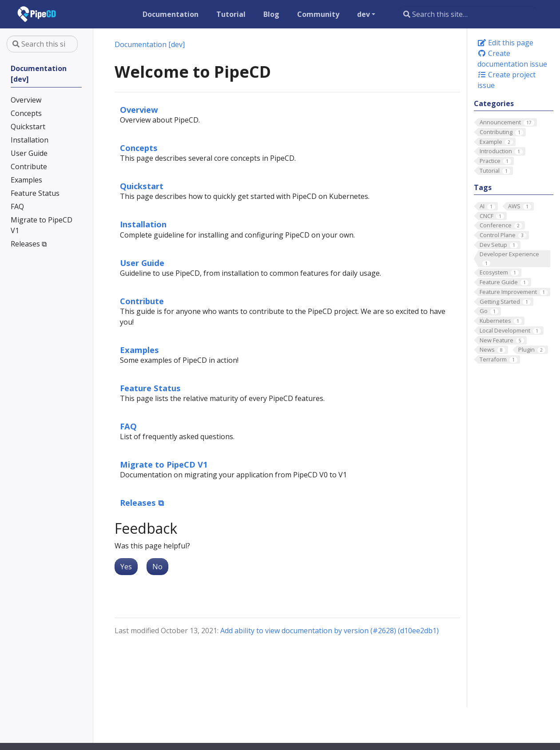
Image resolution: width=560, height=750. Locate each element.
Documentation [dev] (150, 44)
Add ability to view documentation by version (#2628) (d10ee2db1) (330, 631)
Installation (143, 224)
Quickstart (142, 186)
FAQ (128, 426)
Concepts (139, 148)
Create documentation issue (512, 59)
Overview (139, 109)
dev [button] (363, 14)
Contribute (142, 301)
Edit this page (505, 43)
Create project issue (506, 80)
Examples (139, 350)
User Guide (142, 263)
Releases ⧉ (142, 502)
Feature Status (150, 388)
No (157, 567)
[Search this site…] (468, 14)
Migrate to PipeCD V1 (164, 464)
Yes (126, 567)
